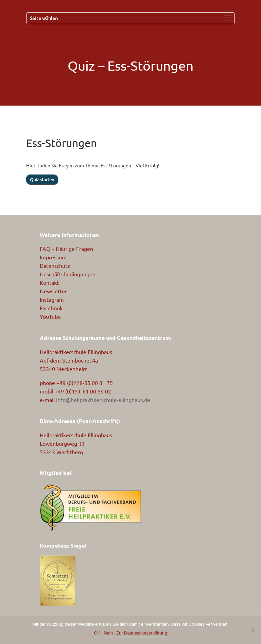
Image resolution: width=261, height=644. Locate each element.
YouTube (50, 316)
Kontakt (49, 282)
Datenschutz (55, 265)
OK (97, 633)
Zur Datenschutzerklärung (142, 633)
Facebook (51, 308)
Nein (108, 633)
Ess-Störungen (150, 66)
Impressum (53, 257)
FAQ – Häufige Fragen (66, 249)
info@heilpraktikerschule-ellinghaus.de (103, 400)
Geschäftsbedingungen (68, 274)
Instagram (52, 299)
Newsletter (53, 291)
